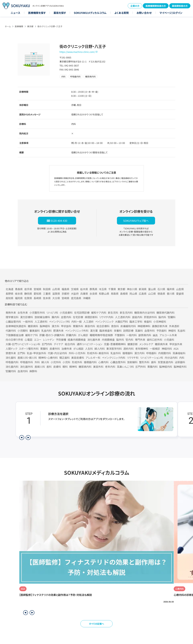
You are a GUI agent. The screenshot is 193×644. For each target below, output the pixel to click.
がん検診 (83, 335)
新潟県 (143, 289)
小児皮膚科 (66, 313)
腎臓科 (172, 317)
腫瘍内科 (137, 317)
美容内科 (90, 326)
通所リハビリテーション (90, 344)
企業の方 (135, 6)
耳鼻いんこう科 (125, 367)
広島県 (143, 294)
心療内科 (103, 362)
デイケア (58, 344)
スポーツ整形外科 (29, 349)
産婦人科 (40, 367)
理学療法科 (12, 317)
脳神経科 (45, 326)
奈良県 (93, 294)
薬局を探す (60, 13)
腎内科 (129, 340)
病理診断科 (91, 317)
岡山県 (133, 294)
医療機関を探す (37, 13)
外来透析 (174, 326)
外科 (37, 362)
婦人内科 (100, 349)
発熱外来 (11, 313)
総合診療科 (103, 326)
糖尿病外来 (161, 344)
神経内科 (167, 349)
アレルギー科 (93, 358)
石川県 (161, 289)
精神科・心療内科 (48, 358)
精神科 (73, 367)
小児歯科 (169, 340)
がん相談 (78, 349)
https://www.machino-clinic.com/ (77, 52)
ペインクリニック (104, 322)
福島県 (65, 289)
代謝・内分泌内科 (57, 353)
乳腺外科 (116, 353)
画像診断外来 (160, 326)
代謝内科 (11, 331)
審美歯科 (35, 331)
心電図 (28, 340)
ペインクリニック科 (59, 322)
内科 (182, 358)
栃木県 (84, 289)
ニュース (15, 13)
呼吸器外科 (27, 362)
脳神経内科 (166, 367)
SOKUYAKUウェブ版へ (136, 221)
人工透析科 (41, 322)
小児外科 (56, 362)
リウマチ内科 (106, 317)
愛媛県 (180, 294)
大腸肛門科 (121, 322)
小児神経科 (160, 322)
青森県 (19, 289)
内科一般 (77, 322)
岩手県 (28, 289)
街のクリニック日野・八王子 (50, 26)
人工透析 (88, 322)
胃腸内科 (152, 367)
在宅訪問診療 (82, 313)
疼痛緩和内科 (128, 326)
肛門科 (21, 353)
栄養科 (118, 331)
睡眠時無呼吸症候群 (101, 335)
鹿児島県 (76, 298)
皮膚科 (57, 367)
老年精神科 (142, 349)
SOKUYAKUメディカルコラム (90, 13)
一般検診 (155, 349)
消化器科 (11, 358)
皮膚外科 (55, 349)
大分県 (56, 298)
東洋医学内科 (114, 349)
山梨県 (180, 289)
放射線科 (132, 362)
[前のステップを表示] (22, 438)
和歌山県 (104, 294)
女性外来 (23, 313)
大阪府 (75, 294)
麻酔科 (33, 371)
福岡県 (19, 298)
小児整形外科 (37, 313)
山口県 (152, 294)
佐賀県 (28, 298)
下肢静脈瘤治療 (15, 335)
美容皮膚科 (78, 358)
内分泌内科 (171, 358)
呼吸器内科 (12, 362)
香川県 (171, 294)
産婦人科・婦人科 (27, 358)
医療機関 (19, 26)
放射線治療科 (42, 317)
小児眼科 (23, 331)
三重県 (47, 294)
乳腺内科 (46, 331)
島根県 (124, 294)
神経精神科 (144, 326)
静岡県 (28, 294)
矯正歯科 (64, 358)
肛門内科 (47, 344)
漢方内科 (139, 353)
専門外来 (140, 340)
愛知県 (37, 294)
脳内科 (162, 317)
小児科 (66, 362)
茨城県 (75, 289)
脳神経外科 (180, 367)
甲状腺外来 (176, 344)
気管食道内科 (165, 362)
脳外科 (120, 340)
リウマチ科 (133, 358)
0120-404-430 (59, 221)
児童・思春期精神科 (115, 344)
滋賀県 (56, 294)
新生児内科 (126, 313)
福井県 (171, 289)
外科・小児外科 (77, 353)
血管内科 (66, 317)
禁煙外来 (11, 353)
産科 (49, 367)
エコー (38, 340)
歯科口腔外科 (155, 340)
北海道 (9, 289)
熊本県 (47, 298)
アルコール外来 (168, 335)
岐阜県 (19, 294)
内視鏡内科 (165, 353)
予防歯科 (161, 331)
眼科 (65, 367)
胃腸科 (44, 349)
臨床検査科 (106, 331)
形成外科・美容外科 (98, 353)
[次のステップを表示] (28, 438)
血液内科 (23, 371)
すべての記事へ (97, 624)
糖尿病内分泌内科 (145, 313)
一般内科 (132, 335)
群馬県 (93, 289)
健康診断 (133, 344)
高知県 (9, 298)
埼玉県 (103, 289)
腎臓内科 (11, 371)
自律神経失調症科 (16, 326)
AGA (176, 349)
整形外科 (144, 362)
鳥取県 (115, 294)
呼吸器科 (151, 353)
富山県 (152, 289)
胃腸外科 (78, 326)
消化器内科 (12, 367)
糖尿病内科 (85, 367)
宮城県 (37, 289)
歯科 (154, 362)
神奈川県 (132, 289)
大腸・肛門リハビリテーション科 (23, 344)
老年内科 (110, 367)
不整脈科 (120, 335)
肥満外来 (58, 331)
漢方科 (55, 326)
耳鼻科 (139, 331)
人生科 (89, 349)
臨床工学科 (136, 322)
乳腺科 (181, 331)
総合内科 (70, 344)
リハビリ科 (52, 313)
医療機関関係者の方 (156, 6)
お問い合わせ (144, 13)
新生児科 (113, 313)
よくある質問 (122, 13)
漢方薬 (94, 331)
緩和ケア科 (32, 335)
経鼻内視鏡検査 (77, 340)
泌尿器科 (180, 362)
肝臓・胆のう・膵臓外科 (52, 335)
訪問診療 (128, 331)
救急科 (115, 326)
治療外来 (67, 349)
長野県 (9, 294)
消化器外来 (94, 340)
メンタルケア (146, 344)
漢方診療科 (27, 317)
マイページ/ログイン (171, 13)
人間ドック (11, 349)
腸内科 (55, 317)
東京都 (30, 26)
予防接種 (61, 340)
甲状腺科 (66, 326)
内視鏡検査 (108, 340)
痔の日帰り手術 (14, 340)
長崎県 (37, 298)
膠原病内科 (145, 335)
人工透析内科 (123, 317)
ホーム (8, 26)
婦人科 (45, 362)
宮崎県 (65, 298)
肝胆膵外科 (150, 317)
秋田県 (47, 289)
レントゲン (49, 340)
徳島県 (161, 294)
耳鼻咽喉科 (179, 353)
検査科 (148, 322)
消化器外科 (27, 367)
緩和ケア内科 (99, 313)
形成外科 (77, 362)
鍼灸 (155, 335)
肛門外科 (141, 367)
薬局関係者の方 (180, 6)
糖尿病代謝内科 (165, 313)
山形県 (56, 289)
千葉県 (112, 289)
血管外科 (150, 331)
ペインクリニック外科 (77, 331)
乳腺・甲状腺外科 (37, 353)
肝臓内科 (71, 335)
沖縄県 (87, 298)
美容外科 (98, 367)
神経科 (172, 331)
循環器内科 (90, 362)
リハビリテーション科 (152, 358)
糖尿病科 (33, 326)
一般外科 (28, 322)
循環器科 (128, 353)
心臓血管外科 (118, 362)
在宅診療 (78, 317)
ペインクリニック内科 (114, 358)
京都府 (65, 294)
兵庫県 (84, 294)
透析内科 (129, 349)
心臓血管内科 (13, 322)
